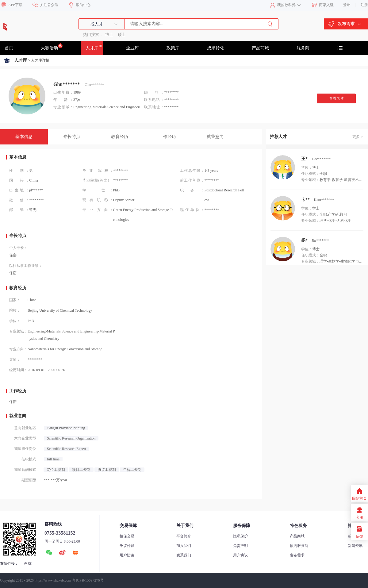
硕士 (122, 35)
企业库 (132, 48)
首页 (9, 48)
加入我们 (184, 546)
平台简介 (184, 536)
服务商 (303, 48)
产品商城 (260, 48)
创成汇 (29, 563)
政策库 (173, 48)
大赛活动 (52, 47)
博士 (109, 35)
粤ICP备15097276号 (88, 580)
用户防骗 (127, 555)
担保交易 (127, 536)
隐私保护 (240, 536)
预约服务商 (299, 546)
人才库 (94, 47)
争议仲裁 (127, 546)
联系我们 (184, 555)
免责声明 (240, 546)
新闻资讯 (355, 546)
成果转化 (216, 48)
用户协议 (240, 555)
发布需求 (297, 555)
